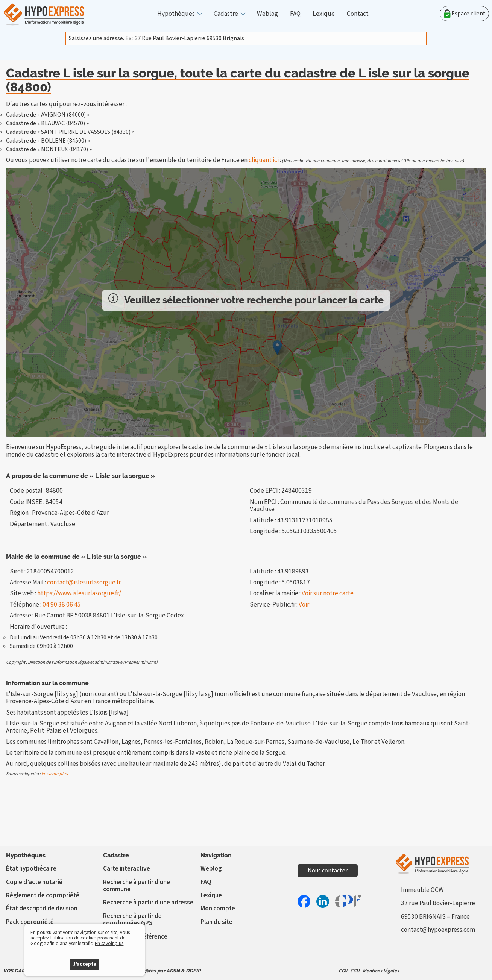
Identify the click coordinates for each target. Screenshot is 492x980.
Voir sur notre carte (328, 593)
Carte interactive (127, 868)
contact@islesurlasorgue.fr (84, 582)
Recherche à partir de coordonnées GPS (132, 919)
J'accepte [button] (85, 964)
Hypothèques (176, 14)
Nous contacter (328, 871)
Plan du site (216, 922)
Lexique (324, 14)
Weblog (267, 14)
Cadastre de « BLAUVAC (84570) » (47, 123)
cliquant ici (264, 160)
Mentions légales (381, 971)
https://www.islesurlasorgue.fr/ (79, 593)
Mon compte (218, 908)
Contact (358, 14)
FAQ (295, 14)
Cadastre (226, 14)
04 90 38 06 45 (62, 605)
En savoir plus (55, 774)
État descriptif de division (42, 908)
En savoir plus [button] (109, 943)
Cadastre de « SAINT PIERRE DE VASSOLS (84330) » (70, 132)
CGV (343, 971)
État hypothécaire (31, 868)
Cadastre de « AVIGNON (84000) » (48, 115)
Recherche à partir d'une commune (137, 886)
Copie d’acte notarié (34, 882)
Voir (304, 605)
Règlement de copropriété (43, 895)
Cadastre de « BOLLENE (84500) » (48, 141)
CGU (355, 971)
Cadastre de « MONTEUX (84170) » (49, 149)
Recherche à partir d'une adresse (148, 902)
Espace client (464, 14)
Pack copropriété (30, 922)
